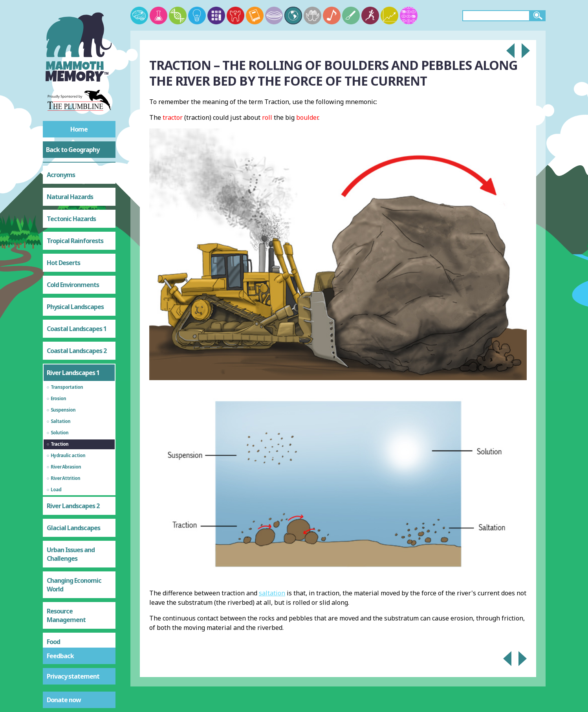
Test (53, 638)
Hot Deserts (63, 193)
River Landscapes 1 (73, 303)
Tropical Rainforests (75, 171)
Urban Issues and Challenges (71, 485)
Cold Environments (73, 215)
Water (56, 594)
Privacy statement (73, 676)
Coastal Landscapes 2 (77, 281)
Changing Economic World (74, 515)
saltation (272, 593)
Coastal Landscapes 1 (77, 259)
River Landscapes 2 (73, 436)
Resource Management (66, 546)
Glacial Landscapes (73, 458)
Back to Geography (73, 150)
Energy (56, 616)
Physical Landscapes (75, 237)
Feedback (60, 656)
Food (53, 572)
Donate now (64, 700)
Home (79, 129)
